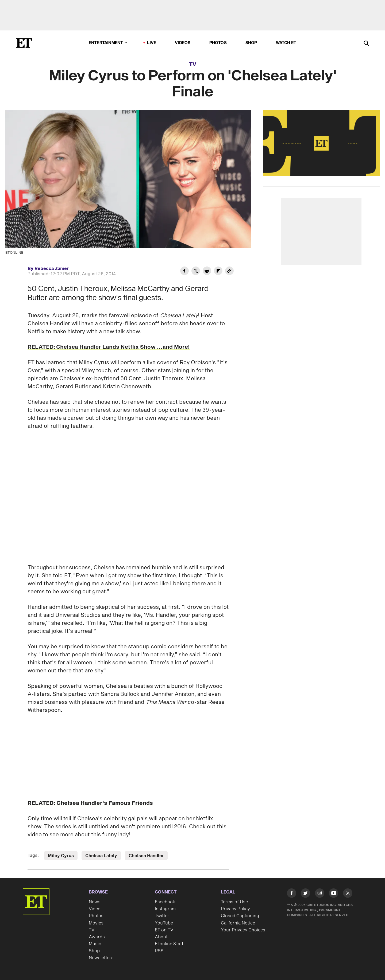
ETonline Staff (169, 944)
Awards (97, 937)
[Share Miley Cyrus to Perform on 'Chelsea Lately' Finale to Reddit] (207, 272)
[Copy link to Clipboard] (229, 272)
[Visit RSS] (348, 894)
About (161, 937)
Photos (218, 43)
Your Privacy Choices (243, 930)
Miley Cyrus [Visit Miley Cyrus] (61, 856)
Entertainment (108, 43)
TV (193, 64)
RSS (159, 951)
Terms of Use (234, 902)
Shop (251, 43)
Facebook (165, 902)
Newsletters (101, 958)
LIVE (152, 43)
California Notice (238, 923)
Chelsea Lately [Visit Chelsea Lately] (101, 856)
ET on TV (164, 930)
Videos (183, 43)
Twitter (162, 916)
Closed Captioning (240, 916)
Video (95, 909)
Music (95, 944)
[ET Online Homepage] (24, 43)
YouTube (164, 923)
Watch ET (286, 43)
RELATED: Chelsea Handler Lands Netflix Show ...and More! (109, 347)
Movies (96, 923)
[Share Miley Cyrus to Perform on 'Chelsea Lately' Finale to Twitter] (196, 272)
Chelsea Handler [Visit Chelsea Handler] (146, 856)
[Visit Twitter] (305, 894)
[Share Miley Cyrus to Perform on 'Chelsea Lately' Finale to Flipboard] (218, 272)
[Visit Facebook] (292, 894)
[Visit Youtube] (334, 894)
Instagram (165, 909)
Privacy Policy (235, 909)
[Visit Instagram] (320, 894)
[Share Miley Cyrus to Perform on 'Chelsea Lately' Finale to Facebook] (184, 272)
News (95, 902)
